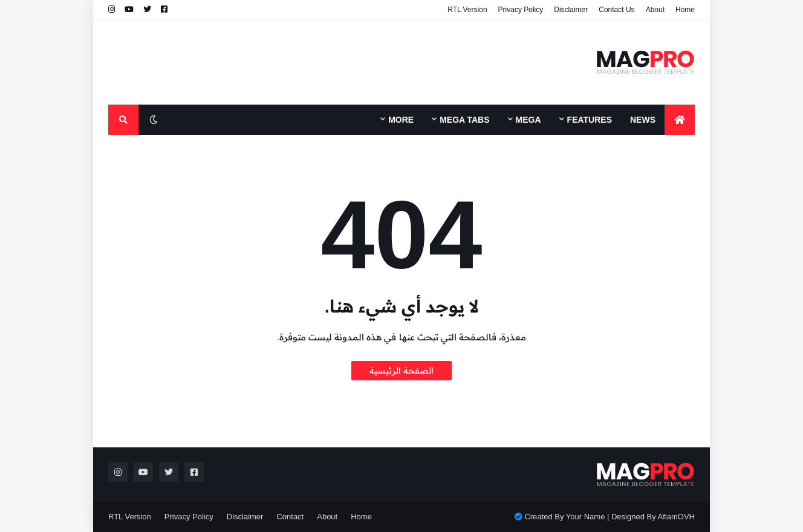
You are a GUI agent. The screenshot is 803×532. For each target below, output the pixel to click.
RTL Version (467, 10)
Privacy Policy (521, 10)
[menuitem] (680, 120)
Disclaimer (571, 10)
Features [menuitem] (590, 120)
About (655, 10)
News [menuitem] (643, 120)
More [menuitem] (401, 120)
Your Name (586, 517)
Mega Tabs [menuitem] (464, 120)
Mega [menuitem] (528, 120)
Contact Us (616, 10)
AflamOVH (676, 517)
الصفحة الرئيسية (401, 371)
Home (685, 10)
